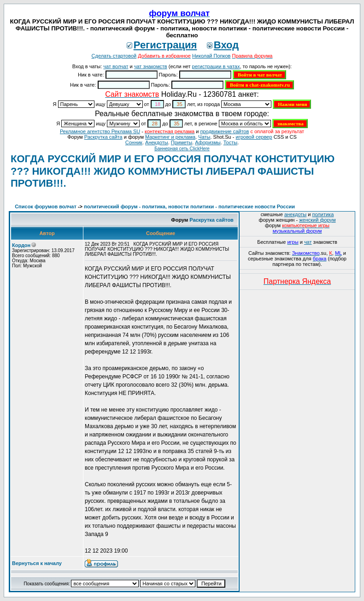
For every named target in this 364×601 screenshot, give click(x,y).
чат (308, 242)
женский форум (317, 220)
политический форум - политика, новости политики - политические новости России (189, 206)
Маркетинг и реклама (170, 137)
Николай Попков (211, 56)
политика (323, 214)
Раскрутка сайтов (211, 220)
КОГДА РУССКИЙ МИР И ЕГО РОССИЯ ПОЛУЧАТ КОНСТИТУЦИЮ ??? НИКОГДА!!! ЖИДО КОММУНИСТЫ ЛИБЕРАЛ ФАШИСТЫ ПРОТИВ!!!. (173, 171)
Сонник (134, 142)
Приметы (182, 142)
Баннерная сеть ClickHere (182, 149)
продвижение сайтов (224, 131)
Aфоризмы (208, 142)
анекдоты (295, 214)
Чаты (204, 137)
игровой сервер (254, 137)
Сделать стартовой (114, 56)
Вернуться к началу (37, 563)
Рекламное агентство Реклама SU (100, 131)
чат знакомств (151, 66)
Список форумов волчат (46, 206)
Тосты (230, 142)
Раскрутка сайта (103, 137)
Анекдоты (157, 142)
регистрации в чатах (216, 66)
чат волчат (116, 66)
